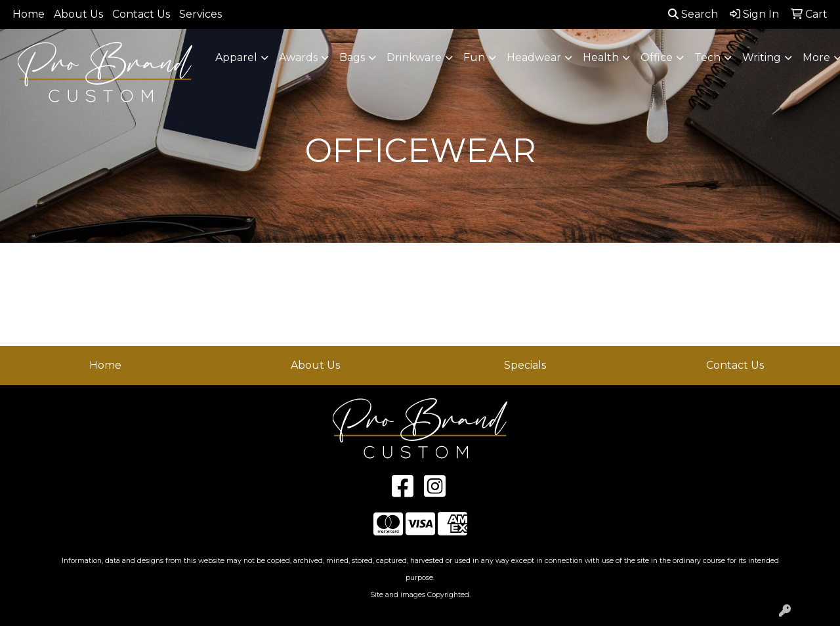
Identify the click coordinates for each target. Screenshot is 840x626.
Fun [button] (474, 57)
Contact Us (141, 14)
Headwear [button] (534, 57)
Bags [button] (352, 57)
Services (200, 14)
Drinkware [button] (414, 57)
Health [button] (601, 57)
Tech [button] (707, 57)
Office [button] (657, 57)
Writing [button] (762, 57)
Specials (525, 365)
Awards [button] (298, 57)
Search (693, 14)
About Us (78, 14)
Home (29, 14)
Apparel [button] (236, 57)
